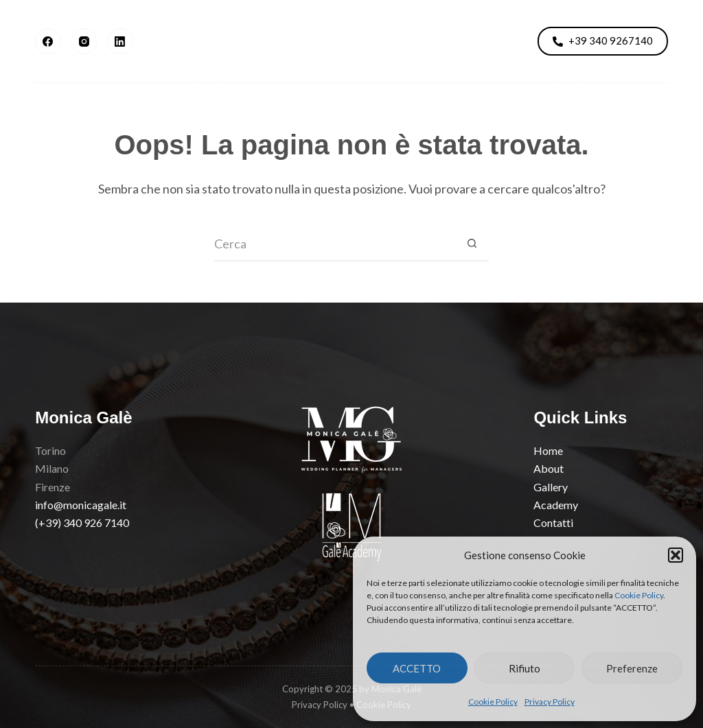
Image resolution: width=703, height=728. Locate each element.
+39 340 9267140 (603, 40)
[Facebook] (48, 41)
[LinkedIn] (120, 41)
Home (548, 450)
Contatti (553, 522)
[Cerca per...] (334, 244)
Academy (445, 41)
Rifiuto (525, 668)
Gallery (262, 41)
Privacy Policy (550, 702)
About (183, 41)
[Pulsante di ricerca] (472, 244)
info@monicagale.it (81, 505)
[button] (676, 555)
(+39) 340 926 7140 (82, 522)
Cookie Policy (639, 595)
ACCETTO (417, 668)
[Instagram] (84, 41)
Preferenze (632, 668)
